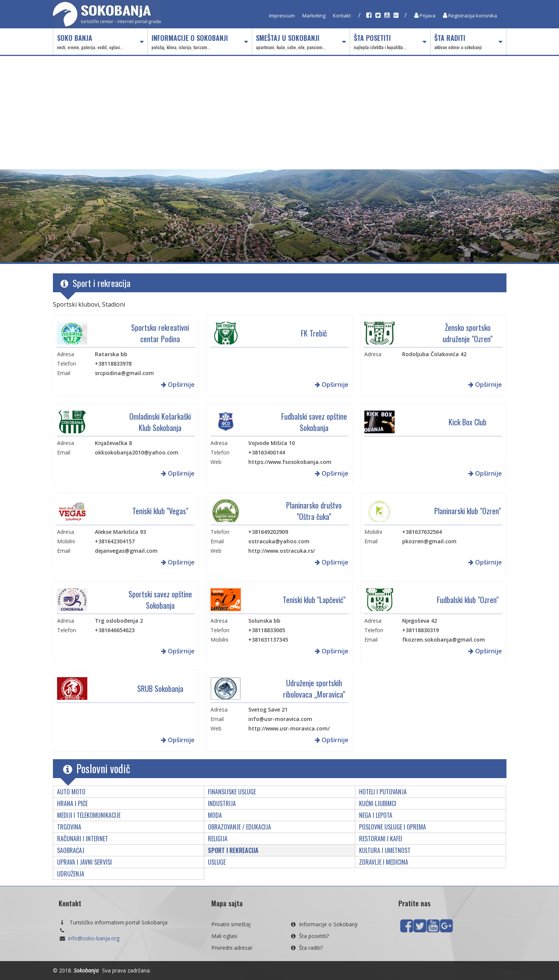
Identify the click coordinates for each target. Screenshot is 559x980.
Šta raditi (468, 42)
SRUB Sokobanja (160, 688)
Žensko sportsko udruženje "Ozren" (468, 333)
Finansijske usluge (232, 792)
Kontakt (342, 16)
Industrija (222, 803)
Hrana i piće (72, 803)
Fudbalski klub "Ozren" (468, 600)
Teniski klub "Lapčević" (314, 600)
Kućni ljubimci (378, 803)
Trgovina (69, 827)
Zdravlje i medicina (384, 862)
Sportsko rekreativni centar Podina (160, 333)
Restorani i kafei (381, 839)
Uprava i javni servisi (84, 862)
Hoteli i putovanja (383, 792)
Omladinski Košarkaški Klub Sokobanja (160, 422)
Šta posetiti (390, 42)
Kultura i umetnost (385, 850)
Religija (218, 839)
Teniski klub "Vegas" (160, 511)
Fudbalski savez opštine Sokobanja (314, 422)
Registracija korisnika (470, 16)
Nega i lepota (376, 815)
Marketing (314, 16)
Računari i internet (83, 839)
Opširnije (178, 385)
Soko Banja (100, 42)
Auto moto (71, 792)
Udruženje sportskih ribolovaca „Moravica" (314, 688)
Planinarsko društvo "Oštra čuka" (314, 511)
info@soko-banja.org (94, 938)
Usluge (217, 862)
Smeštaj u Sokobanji (301, 42)
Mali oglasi (224, 936)
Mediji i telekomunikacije (89, 815)
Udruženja (71, 874)
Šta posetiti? (309, 936)
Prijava (425, 16)
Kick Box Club (468, 422)
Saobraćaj (71, 850)
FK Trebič (314, 333)
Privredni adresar (232, 948)
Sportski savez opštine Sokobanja (160, 600)
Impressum (282, 16)
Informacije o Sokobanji (200, 42)
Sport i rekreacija (233, 850)
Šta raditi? (306, 948)
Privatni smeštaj (231, 924)
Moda (215, 815)
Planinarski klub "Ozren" (468, 511)
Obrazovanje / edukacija (239, 827)
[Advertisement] (280, 113)
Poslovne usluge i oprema (393, 827)
